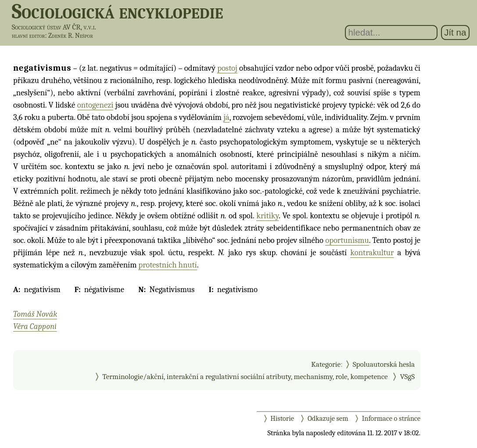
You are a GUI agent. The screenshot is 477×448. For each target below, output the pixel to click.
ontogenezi (95, 105)
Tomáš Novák (35, 314)
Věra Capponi (35, 326)
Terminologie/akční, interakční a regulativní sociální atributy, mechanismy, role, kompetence (245, 376)
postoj (227, 68)
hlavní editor (29, 36)
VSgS (407, 376)
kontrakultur (372, 253)
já (226, 117)
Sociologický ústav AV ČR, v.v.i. (54, 27)
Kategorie (326, 364)
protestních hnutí (167, 265)
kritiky (267, 216)
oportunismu (347, 240)
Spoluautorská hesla (384, 364)
